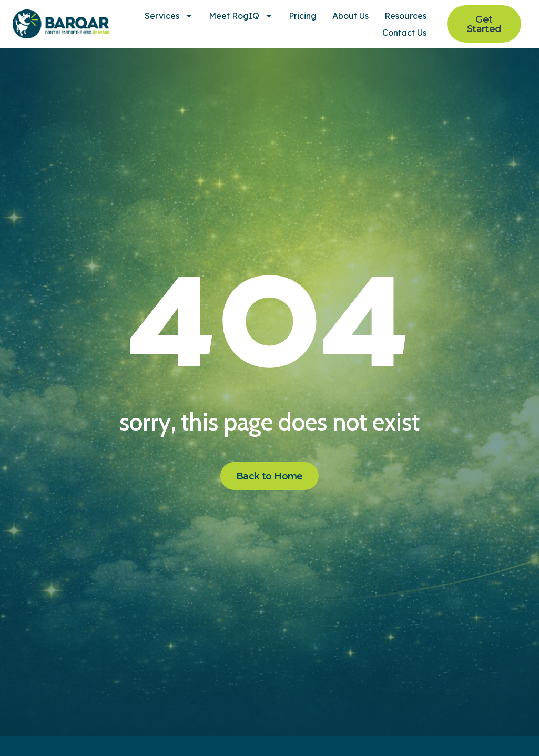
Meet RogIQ (241, 16)
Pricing (303, 16)
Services (169, 16)
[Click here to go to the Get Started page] (484, 24)
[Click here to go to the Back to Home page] (269, 476)
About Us (350, 16)
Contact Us (404, 33)
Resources (405, 16)
